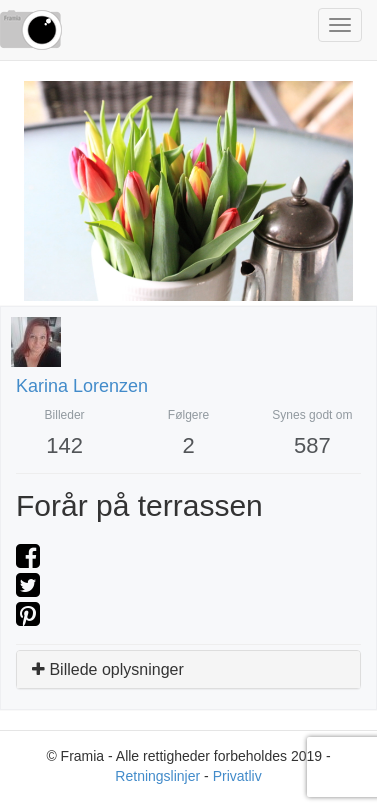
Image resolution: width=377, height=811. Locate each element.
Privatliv (237, 776)
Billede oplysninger (108, 669)
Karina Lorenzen (82, 386)
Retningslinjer (157, 776)
